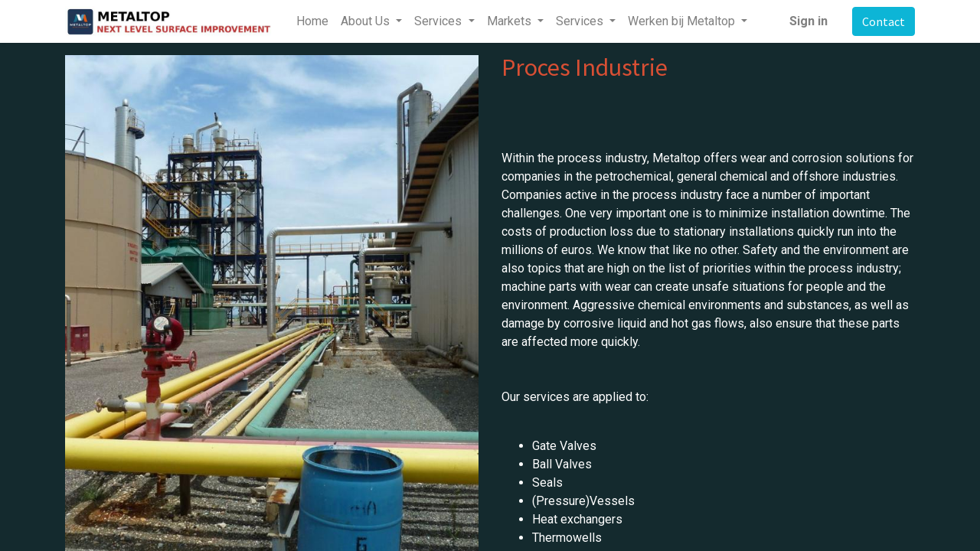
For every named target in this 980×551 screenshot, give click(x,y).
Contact (884, 21)
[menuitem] (312, 21)
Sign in (808, 21)
